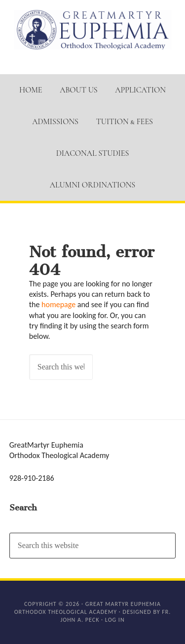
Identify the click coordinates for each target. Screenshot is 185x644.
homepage (58, 304)
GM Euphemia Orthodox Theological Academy (93, 30)
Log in (115, 620)
